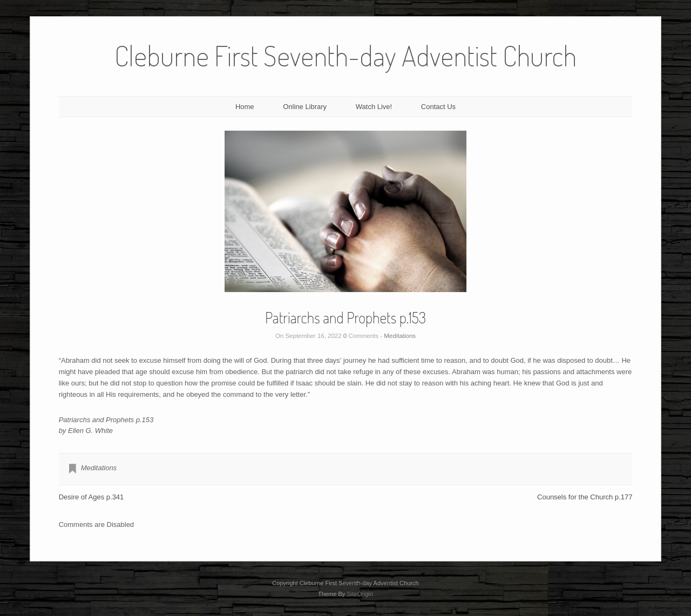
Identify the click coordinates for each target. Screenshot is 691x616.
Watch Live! (374, 107)
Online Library (305, 107)
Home (245, 107)
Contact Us (438, 107)
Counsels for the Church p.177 (585, 497)
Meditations (400, 336)
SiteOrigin (360, 594)
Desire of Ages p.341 (92, 497)
